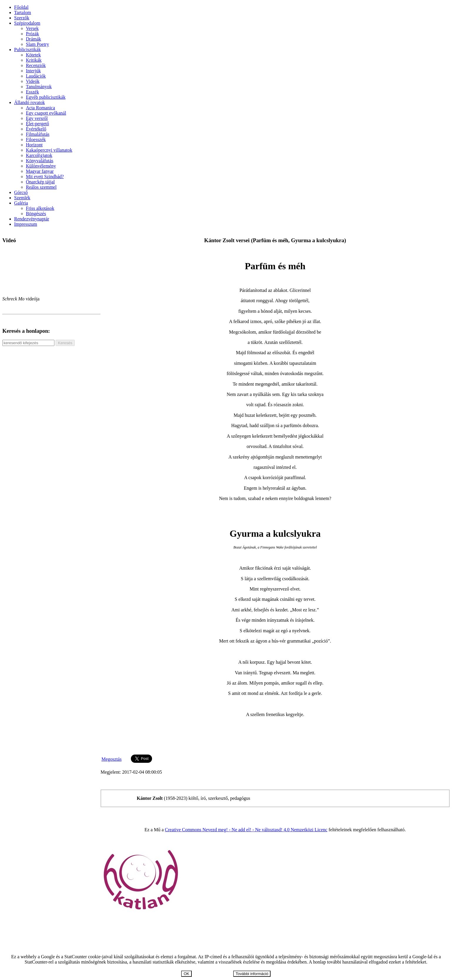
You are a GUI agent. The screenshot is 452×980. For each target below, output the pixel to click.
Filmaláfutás (38, 134)
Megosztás (111, 759)
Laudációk (36, 76)
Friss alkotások (40, 208)
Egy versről (37, 118)
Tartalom (23, 12)
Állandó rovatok (29, 102)
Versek (32, 28)
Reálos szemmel (41, 187)
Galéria (21, 203)
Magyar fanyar (40, 171)
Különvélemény (41, 166)
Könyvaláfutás (40, 161)
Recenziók (36, 65)
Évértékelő (36, 129)
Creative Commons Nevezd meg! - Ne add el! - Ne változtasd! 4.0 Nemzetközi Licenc (246, 830)
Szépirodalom (27, 23)
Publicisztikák (27, 50)
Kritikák (34, 60)
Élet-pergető (37, 124)
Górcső (21, 192)
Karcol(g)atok (39, 155)
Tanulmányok (39, 87)
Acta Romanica (40, 108)
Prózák (32, 34)
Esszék (32, 92)
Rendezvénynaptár (32, 219)
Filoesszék (36, 139)
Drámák (34, 39)
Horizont (34, 145)
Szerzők (22, 18)
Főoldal (21, 7)
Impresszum (26, 224)
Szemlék (22, 198)
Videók (33, 81)
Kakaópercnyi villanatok (49, 150)
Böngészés (36, 214)
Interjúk (33, 71)
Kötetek (33, 55)
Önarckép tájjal (40, 182)
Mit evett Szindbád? (45, 177)
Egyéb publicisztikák (46, 97)
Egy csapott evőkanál (46, 113)
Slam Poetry (37, 44)
